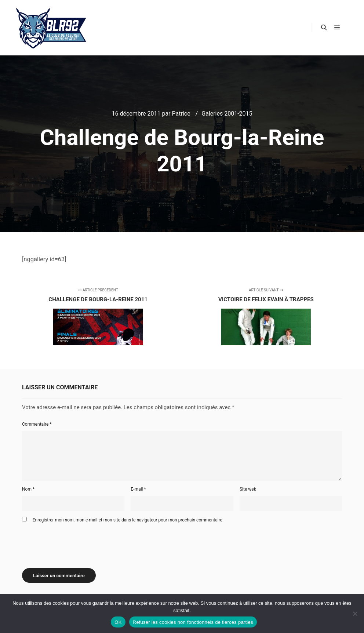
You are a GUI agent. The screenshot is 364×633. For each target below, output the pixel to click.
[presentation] (78, 543)
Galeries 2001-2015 (227, 114)
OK (118, 622)
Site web (248, 489)
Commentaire (37, 424)
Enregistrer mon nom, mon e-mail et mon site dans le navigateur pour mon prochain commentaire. (128, 520)
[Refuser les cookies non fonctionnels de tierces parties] (355, 614)
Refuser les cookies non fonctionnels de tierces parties (193, 622)
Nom (28, 489)
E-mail (138, 489)
